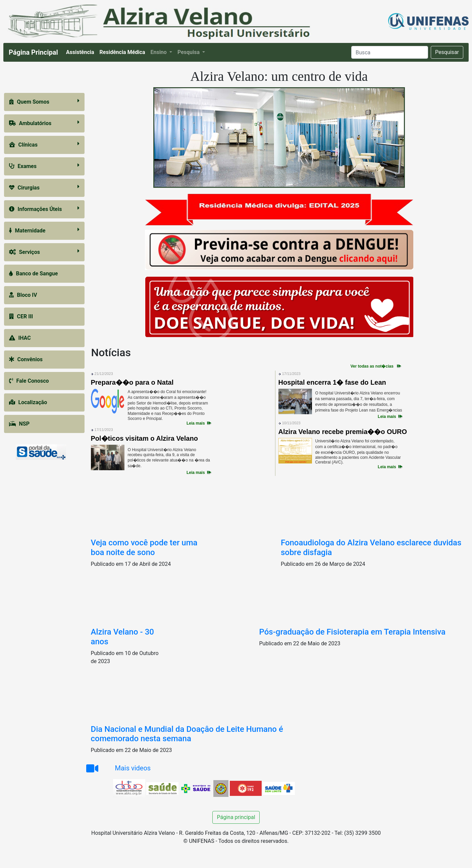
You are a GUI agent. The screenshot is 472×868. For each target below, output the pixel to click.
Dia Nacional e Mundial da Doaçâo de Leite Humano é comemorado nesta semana (187, 734)
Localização (28, 402)
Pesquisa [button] (189, 52)
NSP (19, 424)
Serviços (44, 252)
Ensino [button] (159, 52)
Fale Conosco (29, 381)
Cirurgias (44, 187)
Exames (44, 166)
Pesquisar (447, 52)
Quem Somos (44, 101)
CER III (21, 316)
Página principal (236, 817)
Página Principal (33, 52)
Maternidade (44, 230)
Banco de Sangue (34, 274)
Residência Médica (124, 52)
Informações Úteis (44, 209)
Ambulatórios (44, 123)
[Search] (390, 52)
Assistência (82, 52)
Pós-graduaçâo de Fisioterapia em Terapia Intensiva (352, 632)
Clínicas (44, 144)
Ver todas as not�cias (372, 366)
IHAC (20, 338)
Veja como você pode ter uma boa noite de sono (144, 548)
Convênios (26, 359)
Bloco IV (23, 295)
